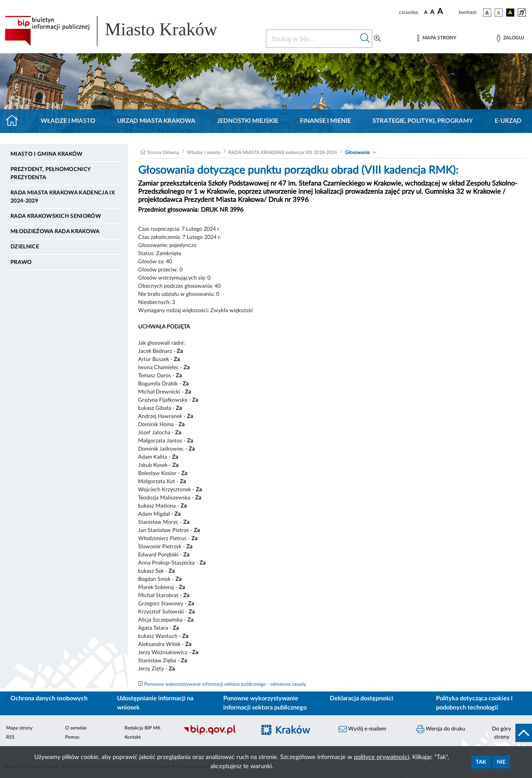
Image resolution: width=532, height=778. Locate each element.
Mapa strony (19, 728)
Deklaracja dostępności (362, 699)
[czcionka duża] (447, 12)
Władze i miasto (68, 121)
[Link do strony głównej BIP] (121, 31)
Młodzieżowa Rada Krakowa (55, 231)
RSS (10, 737)
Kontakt (133, 737)
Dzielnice (25, 247)
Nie (501, 762)
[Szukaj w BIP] (312, 39)
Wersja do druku (441, 729)
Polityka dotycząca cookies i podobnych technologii (474, 703)
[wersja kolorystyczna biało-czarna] (499, 13)
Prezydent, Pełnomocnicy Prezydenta (50, 173)
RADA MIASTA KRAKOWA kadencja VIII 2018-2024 (283, 153)
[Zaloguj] (510, 38)
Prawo (21, 262)
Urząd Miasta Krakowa (156, 121)
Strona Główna (163, 153)
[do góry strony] (510, 733)
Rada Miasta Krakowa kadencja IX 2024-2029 (63, 197)
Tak (481, 762)
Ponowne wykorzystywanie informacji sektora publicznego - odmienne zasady (225, 684)
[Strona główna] (15, 121)
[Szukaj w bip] (365, 39)
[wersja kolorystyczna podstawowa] (487, 13)
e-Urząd (508, 121)
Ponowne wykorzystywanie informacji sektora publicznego (265, 703)
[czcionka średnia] (432, 12)
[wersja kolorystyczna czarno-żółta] (510, 13)
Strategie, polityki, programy (423, 121)
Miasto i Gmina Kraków (47, 154)
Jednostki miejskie (248, 121)
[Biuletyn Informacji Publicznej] (216, 734)
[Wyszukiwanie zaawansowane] (377, 39)
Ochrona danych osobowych (49, 699)
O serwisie (76, 728)
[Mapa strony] (437, 38)
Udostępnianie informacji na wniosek (155, 703)
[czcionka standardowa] (426, 12)
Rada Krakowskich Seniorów (56, 216)
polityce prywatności (382, 757)
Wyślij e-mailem (362, 729)
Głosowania (357, 153)
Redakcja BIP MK (142, 728)
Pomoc (72, 737)
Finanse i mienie (325, 121)
